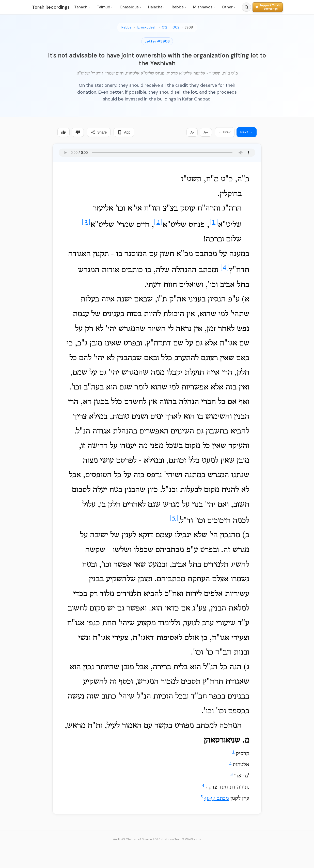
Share (99, 132)
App (124, 132)
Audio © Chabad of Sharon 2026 (137, 839)
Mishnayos (204, 7)
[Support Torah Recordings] (268, 7)
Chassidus (130, 7)
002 (176, 27)
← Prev (225, 132)
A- (192, 132)
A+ (206, 132)
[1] (214, 222)
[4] (225, 267)
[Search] (246, 7)
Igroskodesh (147, 27)
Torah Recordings (51, 7)
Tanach (82, 7)
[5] (174, 518)
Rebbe (179, 7)
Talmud (105, 7)
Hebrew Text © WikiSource (182, 839)
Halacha (156, 7)
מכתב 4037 (216, 799)
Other (228, 7)
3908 (189, 27)
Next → (247, 132)
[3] (86, 222)
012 (164, 27)
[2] (158, 222)
